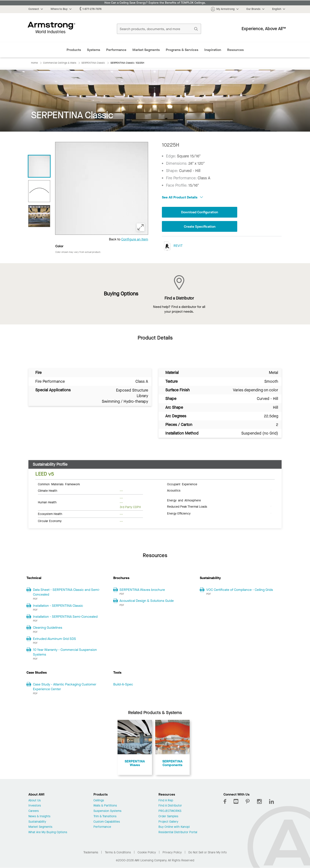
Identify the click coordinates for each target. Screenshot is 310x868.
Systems (94, 50)
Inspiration (213, 50)
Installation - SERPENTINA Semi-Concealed (65, 617)
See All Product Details (182, 197)
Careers (34, 811)
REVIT (172, 246)
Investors (35, 806)
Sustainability (37, 822)
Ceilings (99, 801)
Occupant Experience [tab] (182, 484)
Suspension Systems (107, 811)
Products (74, 50)
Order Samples (168, 817)
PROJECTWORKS (170, 811)
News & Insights (39, 817)
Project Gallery (168, 822)
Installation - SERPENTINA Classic (58, 606)
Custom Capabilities (107, 822)
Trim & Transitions (105, 817)
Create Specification (200, 227)
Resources (235, 50)
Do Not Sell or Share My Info (208, 852)
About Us (35, 801)
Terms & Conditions (118, 852)
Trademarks (91, 852)
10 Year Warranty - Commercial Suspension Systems (65, 652)
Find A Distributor (170, 806)
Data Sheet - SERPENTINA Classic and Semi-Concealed (66, 592)
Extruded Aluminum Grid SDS (54, 639)
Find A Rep (166, 801)
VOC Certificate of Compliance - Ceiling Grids (240, 590)
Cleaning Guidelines (48, 628)
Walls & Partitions (105, 806)
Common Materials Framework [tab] (59, 484)
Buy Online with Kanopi (174, 827)
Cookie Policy (147, 852)
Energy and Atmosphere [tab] (184, 500)
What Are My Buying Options (48, 832)
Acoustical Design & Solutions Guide (147, 601)
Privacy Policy (172, 852)
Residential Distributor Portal (178, 832)
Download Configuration (200, 212)
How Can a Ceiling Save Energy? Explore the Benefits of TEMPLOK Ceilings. (155, 3)
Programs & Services (182, 50)
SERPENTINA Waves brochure (142, 590)
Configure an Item (135, 239)
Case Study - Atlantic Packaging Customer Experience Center (65, 687)
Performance (116, 50)
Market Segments (146, 50)
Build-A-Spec (123, 684)
